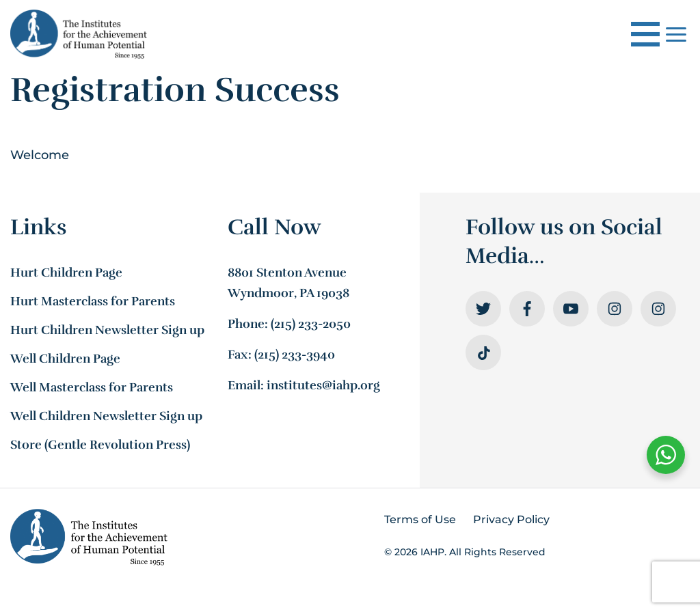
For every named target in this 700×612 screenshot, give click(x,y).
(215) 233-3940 (295, 354)
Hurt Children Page (66, 273)
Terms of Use (420, 519)
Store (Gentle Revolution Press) (100, 445)
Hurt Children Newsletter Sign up (107, 330)
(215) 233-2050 (311, 324)
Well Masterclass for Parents (92, 387)
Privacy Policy (511, 519)
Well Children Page (65, 359)
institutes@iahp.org (323, 385)
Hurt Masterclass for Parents (93, 301)
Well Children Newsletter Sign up (106, 416)
